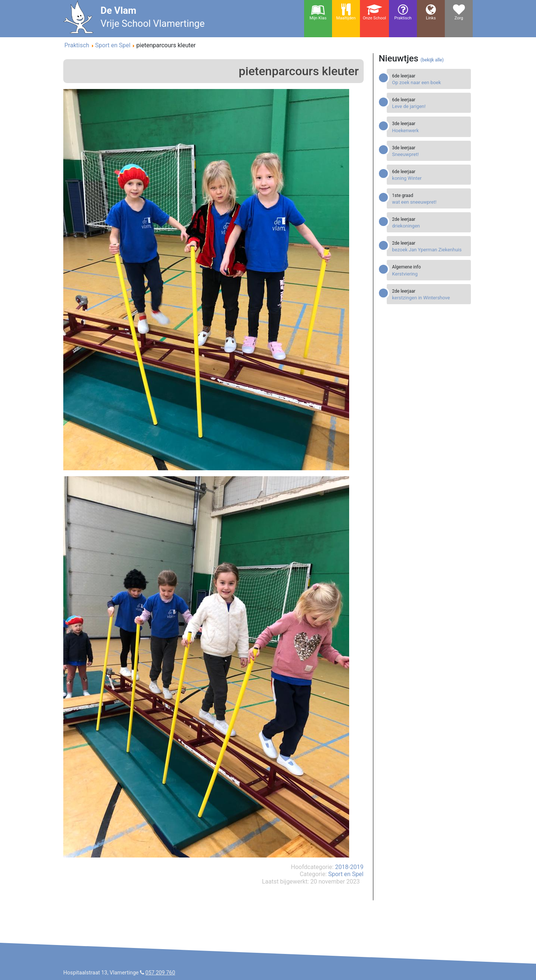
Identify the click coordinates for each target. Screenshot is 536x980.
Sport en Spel (346, 874)
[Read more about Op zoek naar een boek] (430, 82)
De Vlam (118, 10)
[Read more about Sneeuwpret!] (430, 154)
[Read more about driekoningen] (430, 226)
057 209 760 (160, 973)
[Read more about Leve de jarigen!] (430, 106)
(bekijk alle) (432, 60)
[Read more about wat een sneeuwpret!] (430, 202)
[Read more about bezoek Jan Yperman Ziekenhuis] (430, 250)
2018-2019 (349, 867)
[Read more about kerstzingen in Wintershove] (430, 298)
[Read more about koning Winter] (430, 178)
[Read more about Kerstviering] (430, 274)
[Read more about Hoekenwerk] (430, 131)
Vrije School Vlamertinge (153, 23)
